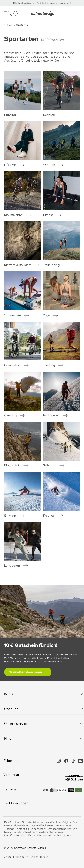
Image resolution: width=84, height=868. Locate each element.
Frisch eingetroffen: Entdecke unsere (35, 3)
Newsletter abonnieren (25, 672)
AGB (8, 857)
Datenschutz (39, 857)
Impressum (21, 857)
